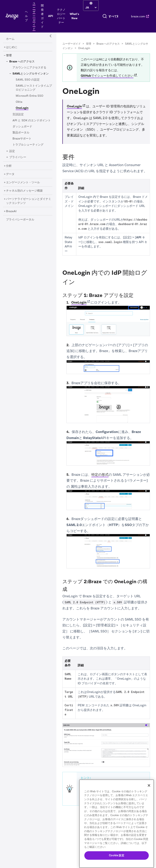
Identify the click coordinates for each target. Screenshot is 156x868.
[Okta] (19, 102)
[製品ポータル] (21, 133)
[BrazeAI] (11, 211)
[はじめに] (12, 47)
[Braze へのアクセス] (22, 62)
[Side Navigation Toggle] (51, 36)
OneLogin (74, 106)
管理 (89, 44)
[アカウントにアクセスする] (29, 68)
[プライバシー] (18, 157)
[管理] (9, 56)
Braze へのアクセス (108, 44)
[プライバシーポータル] (20, 220)
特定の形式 (100, 475)
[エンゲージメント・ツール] (23, 182)
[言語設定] (18, 114)
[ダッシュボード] (22, 127)
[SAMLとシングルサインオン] (31, 74)
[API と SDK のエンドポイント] (32, 121)
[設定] (12, 151)
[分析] (9, 166)
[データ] (10, 174)
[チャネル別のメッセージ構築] (24, 191)
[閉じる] (149, 785)
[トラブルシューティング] (28, 145)
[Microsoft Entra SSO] (29, 96)
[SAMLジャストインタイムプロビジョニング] (34, 88)
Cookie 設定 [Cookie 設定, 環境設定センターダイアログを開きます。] (117, 855)
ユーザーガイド (72, 44)
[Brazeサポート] (22, 139)
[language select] (91, 7)
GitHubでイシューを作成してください (107, 76)
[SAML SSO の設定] (28, 80)
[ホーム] (10, 39)
